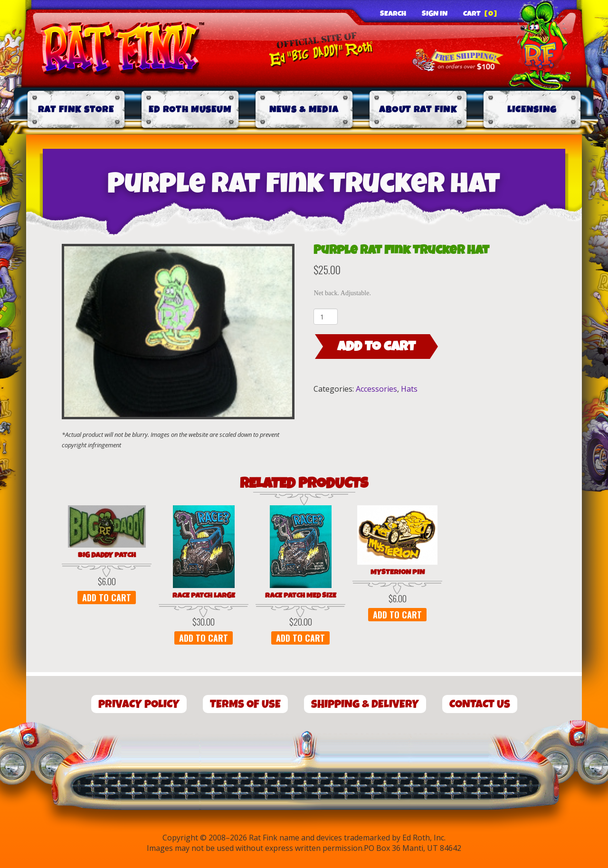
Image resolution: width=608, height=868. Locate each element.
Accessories (376, 389)
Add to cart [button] (107, 598)
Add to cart (376, 347)
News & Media (304, 110)
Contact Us (480, 704)
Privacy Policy (139, 704)
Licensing (532, 110)
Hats (409, 389)
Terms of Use (245, 704)
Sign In (435, 14)
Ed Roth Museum (190, 110)
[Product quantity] (326, 317)
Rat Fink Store (76, 110)
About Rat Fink (418, 110)
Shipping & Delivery (365, 704)
